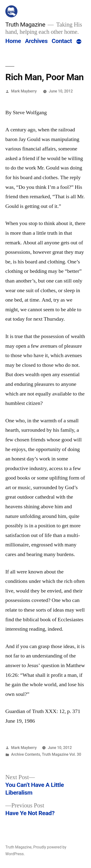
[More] (79, 42)
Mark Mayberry (24, 91)
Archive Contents (26, 754)
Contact (62, 41)
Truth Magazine (25, 25)
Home (13, 41)
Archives (36, 41)
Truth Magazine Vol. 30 (62, 754)
